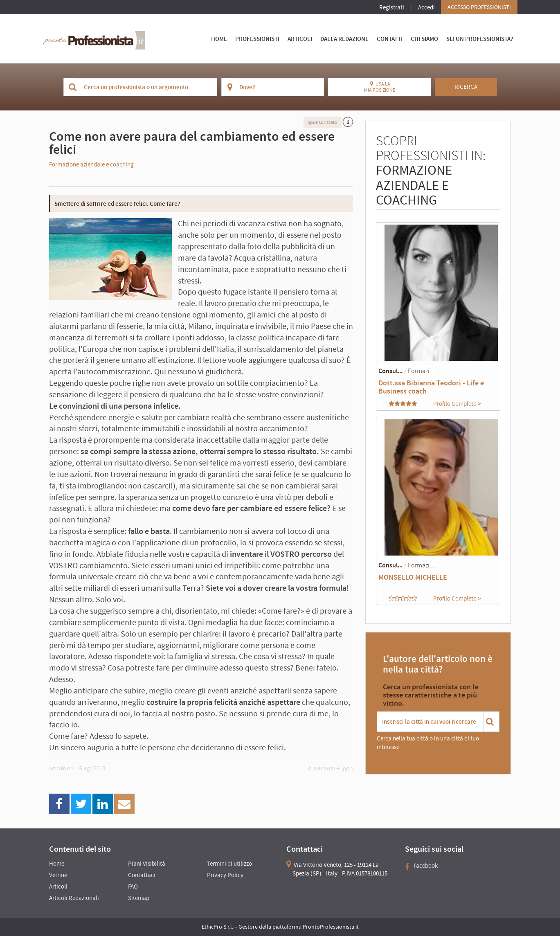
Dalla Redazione (344, 39)
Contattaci (142, 875)
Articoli (300, 39)
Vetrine (58, 875)
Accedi (426, 7)
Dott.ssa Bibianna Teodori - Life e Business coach (431, 387)
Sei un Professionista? (480, 39)
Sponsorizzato (323, 122)
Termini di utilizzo (229, 863)
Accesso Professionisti (479, 7)
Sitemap (139, 898)
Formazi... (421, 371)
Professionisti (257, 39)
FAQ (133, 886)
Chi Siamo (424, 39)
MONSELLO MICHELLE (413, 577)
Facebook (421, 865)
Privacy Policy (225, 875)
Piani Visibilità (147, 863)
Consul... (390, 371)
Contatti (390, 39)
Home (219, 39)
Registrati (392, 7)
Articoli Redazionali (74, 898)
